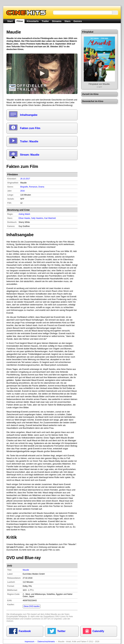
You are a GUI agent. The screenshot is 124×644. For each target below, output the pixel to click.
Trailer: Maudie (29, 141)
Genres (78, 21)
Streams (57, 21)
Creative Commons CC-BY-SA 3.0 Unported (43, 619)
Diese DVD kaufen (32, 606)
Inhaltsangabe (29, 115)
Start (10, 21)
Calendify (98, 631)
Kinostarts (33, 21)
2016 (23, 191)
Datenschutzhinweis (46, 642)
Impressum (29, 642)
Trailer (45, 21)
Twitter (61, 631)
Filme (20, 21)
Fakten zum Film (30, 128)
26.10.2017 (25, 179)
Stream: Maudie (30, 155)
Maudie (26, 570)
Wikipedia (23, 617)
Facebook (25, 631)
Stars (67, 21)
